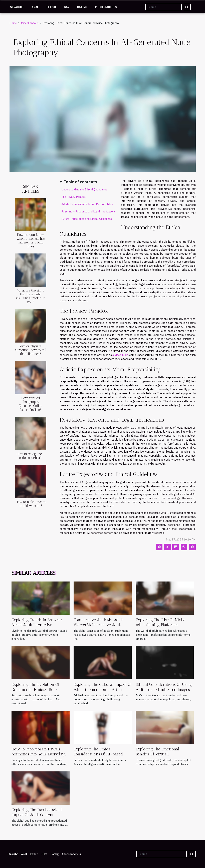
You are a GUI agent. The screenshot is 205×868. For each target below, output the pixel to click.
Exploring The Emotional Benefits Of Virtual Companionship (157, 754)
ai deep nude (120, 355)
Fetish (51, 7)
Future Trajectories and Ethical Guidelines (87, 219)
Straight (17, 7)
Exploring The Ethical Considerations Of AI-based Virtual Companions (98, 754)
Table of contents (80, 182)
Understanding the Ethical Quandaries (84, 189)
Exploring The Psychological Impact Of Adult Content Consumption (37, 815)
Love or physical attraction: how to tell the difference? (31, 350)
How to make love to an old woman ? (31, 504)
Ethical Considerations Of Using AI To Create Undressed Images (164, 687)
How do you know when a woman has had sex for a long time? (31, 240)
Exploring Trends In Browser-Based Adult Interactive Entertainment (38, 625)
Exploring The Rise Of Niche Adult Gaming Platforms (160, 622)
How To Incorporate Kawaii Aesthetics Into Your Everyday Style (38, 754)
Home (13, 23)
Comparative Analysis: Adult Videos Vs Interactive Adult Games (98, 625)
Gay (67, 7)
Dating (82, 7)
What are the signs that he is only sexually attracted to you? (31, 296)
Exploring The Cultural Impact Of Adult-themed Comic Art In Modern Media (103, 689)
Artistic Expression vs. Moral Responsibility (87, 204)
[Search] (163, 7)
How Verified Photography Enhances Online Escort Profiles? (31, 404)
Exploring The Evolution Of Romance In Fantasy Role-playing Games (35, 689)
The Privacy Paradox (74, 197)
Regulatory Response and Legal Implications (88, 211)
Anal (35, 7)
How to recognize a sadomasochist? (31, 456)
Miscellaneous (106, 7)
